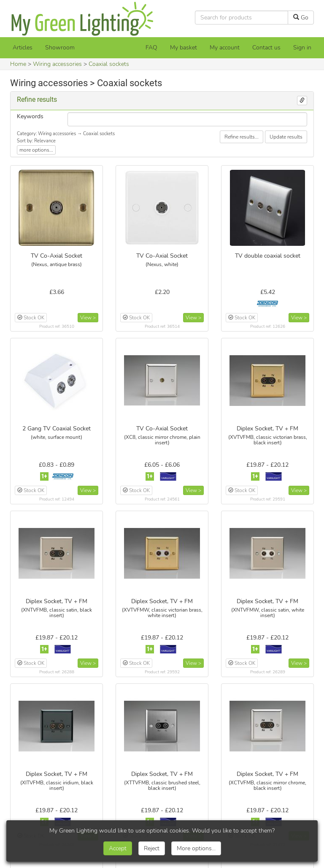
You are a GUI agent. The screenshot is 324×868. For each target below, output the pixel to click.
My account (225, 48)
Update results (286, 137)
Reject (152, 848)
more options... (36, 150)
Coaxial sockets (109, 64)
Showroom (60, 48)
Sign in (302, 48)
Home (18, 64)
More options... (196, 848)
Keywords (30, 116)
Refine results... (242, 137)
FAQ (151, 48)
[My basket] (184, 48)
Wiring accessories (57, 64)
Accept (118, 848)
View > (88, 318)
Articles (23, 48)
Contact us (266, 48)
